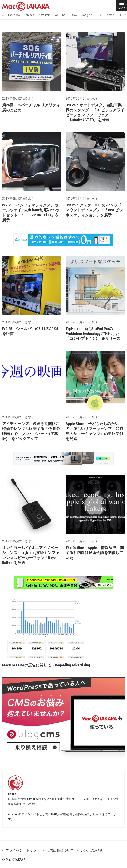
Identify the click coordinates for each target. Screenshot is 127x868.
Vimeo (110, 15)
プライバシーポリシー (23, 850)
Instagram (44, 15)
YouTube (60, 15)
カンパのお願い (92, 850)
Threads (29, 15)
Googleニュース (92, 15)
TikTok (73, 15)
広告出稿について (60, 850)
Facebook (14, 15)
